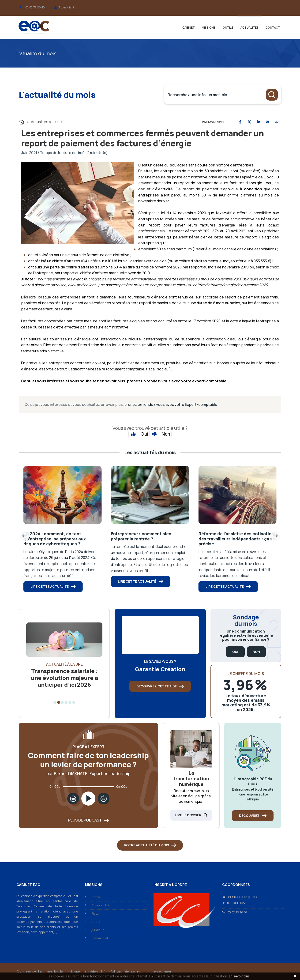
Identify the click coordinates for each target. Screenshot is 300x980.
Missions (209, 28)
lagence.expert (160, 972)
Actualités (249, 28)
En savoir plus (239, 976)
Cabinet (189, 28)
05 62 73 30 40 (35, 8)
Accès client (66, 8)
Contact (273, 28)
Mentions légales (52, 972)
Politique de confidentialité (86, 972)
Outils (228, 28)
